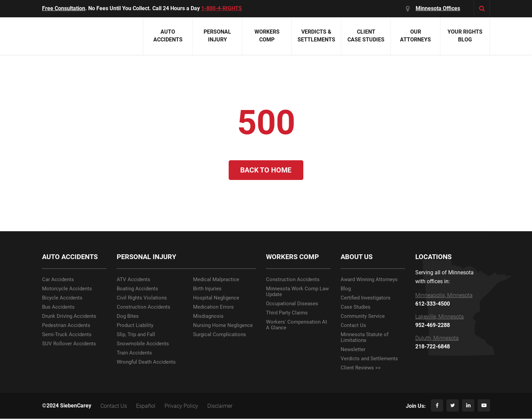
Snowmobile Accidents (143, 344)
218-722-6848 (433, 347)
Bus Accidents (58, 307)
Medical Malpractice (216, 280)
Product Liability (135, 326)
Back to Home (266, 170)
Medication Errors (213, 307)
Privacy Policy (181, 406)
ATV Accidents (134, 280)
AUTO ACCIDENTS (70, 257)
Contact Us (353, 326)
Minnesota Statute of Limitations (365, 338)
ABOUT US (357, 257)
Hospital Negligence (216, 298)
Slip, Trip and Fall (136, 335)
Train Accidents (134, 353)
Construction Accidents (144, 307)
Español (146, 406)
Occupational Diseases (292, 304)
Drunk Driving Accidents (69, 317)
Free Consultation (64, 8)
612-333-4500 (433, 304)
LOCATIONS (433, 257)
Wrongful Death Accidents (146, 362)
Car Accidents (58, 280)
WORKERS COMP (292, 257)
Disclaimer (220, 406)
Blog (346, 289)
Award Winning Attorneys (369, 280)
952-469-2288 (433, 326)
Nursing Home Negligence (223, 326)
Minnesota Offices (438, 8)
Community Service (363, 317)
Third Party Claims (287, 313)
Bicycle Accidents (62, 298)
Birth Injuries (207, 289)
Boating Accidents (137, 289)
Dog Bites (128, 317)
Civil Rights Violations (142, 298)
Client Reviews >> (361, 368)
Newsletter (353, 350)
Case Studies (356, 307)
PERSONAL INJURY (146, 257)
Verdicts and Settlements (369, 359)
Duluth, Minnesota (437, 339)
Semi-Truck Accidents (67, 335)
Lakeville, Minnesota (440, 317)
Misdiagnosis (208, 317)
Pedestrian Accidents (66, 326)
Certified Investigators (366, 298)
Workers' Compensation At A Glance (297, 325)
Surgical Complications (220, 335)
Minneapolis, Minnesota (444, 296)
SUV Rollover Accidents (69, 344)
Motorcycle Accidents (67, 289)
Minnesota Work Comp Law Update (297, 292)
